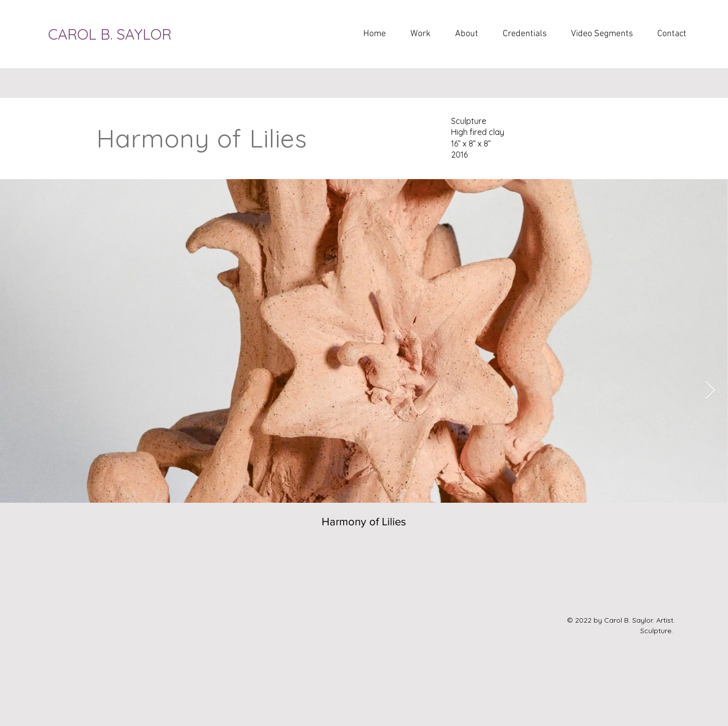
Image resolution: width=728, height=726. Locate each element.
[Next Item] (710, 391)
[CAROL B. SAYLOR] (123, 34)
